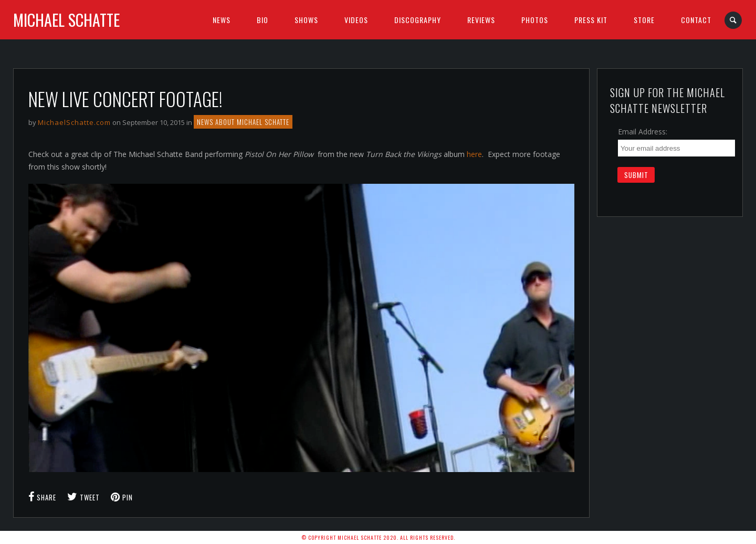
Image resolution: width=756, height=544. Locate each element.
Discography (418, 20)
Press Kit (591, 20)
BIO (262, 20)
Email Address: (643, 132)
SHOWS (306, 20)
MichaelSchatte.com (74, 122)
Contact (696, 20)
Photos (535, 20)
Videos (356, 20)
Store (644, 20)
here (474, 154)
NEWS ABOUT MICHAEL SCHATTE (243, 122)
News (222, 20)
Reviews (481, 20)
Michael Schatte (66, 20)
